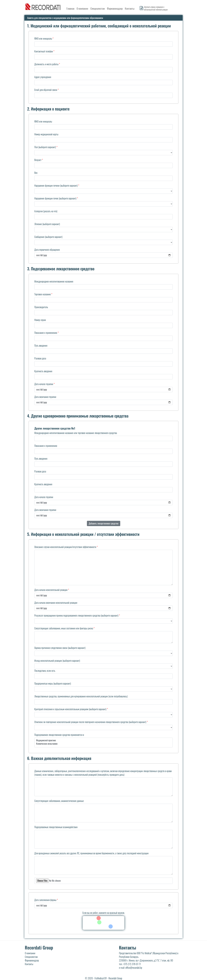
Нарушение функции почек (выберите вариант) (55, 198)
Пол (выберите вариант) (45, 147)
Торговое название (43, 294)
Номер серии (40, 320)
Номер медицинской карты (46, 134)
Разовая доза (40, 358)
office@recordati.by (134, 968)
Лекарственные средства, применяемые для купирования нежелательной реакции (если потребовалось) (81, 696)
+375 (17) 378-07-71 (132, 964)
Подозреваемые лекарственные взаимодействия (56, 827)
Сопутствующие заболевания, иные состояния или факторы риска (64, 628)
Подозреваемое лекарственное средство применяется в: (59, 735)
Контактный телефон (44, 51)
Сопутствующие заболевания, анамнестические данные (59, 801)
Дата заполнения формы (45, 900)
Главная (70, 8)
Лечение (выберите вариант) (47, 224)
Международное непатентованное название (54, 281)
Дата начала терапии (44, 384)
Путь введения (41, 345)
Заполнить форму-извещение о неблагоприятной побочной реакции (156, 8)
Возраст (38, 160)
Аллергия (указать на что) (46, 211)
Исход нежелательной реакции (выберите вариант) (57, 661)
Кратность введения (43, 371)
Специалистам (98, 8)
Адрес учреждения (43, 77)
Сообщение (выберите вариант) (48, 237)
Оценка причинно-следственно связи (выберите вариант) (60, 648)
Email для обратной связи (46, 90)
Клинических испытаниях (103, 744)
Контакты (130, 8)
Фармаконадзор (115, 8)
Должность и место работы (46, 64)
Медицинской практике (103, 740)
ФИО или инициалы (43, 38)
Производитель (41, 307)
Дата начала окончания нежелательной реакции (56, 603)
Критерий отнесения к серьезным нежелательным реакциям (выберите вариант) (70, 709)
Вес (36, 173)
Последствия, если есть (45, 671)
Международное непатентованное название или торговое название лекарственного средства (76, 433)
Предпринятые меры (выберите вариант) (53, 683)
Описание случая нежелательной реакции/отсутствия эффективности (65, 547)
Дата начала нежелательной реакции (51, 590)
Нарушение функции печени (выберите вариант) (56, 185)
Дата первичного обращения (47, 250)
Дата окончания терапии (45, 397)
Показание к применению (46, 333)
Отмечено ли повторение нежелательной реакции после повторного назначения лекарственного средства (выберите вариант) (90, 722)
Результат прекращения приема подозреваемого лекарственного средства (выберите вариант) (76, 615)
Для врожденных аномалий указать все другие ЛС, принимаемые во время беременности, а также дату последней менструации (91, 853)
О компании (82, 8)
